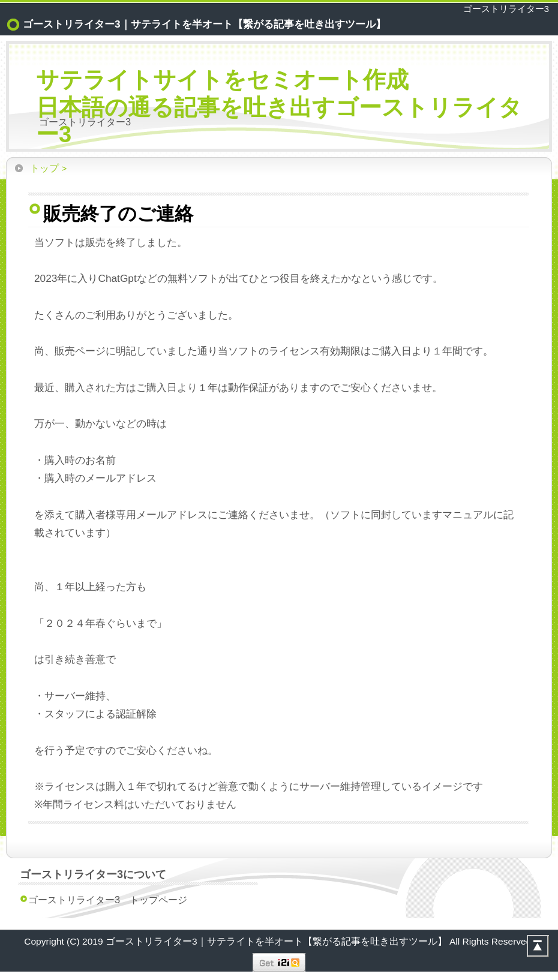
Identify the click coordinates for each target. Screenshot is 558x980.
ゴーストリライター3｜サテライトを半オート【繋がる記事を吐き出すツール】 (277, 941)
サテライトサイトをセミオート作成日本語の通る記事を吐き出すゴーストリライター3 (279, 107)
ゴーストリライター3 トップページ (108, 900)
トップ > (48, 168)
